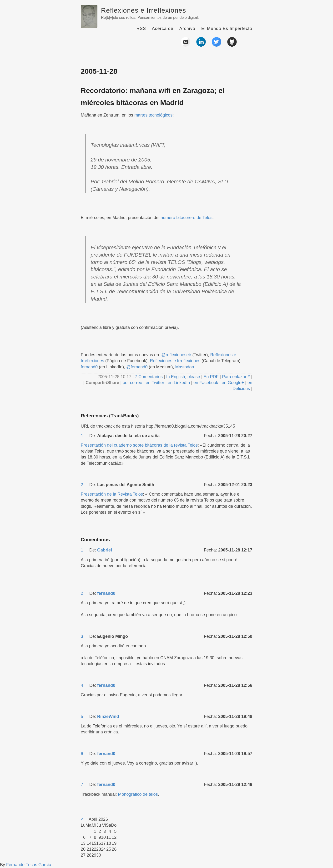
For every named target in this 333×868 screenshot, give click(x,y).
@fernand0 (137, 367)
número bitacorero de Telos (187, 218)
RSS (141, 29)
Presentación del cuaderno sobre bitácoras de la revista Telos (139, 445)
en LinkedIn (179, 383)
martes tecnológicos (153, 115)
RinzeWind (108, 717)
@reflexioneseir (176, 355)
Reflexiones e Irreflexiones (144, 10)
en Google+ (233, 383)
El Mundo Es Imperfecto (227, 29)
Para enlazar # (236, 377)
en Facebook (205, 383)
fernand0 (89, 367)
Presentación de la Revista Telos (112, 494)
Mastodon (185, 367)
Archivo (187, 29)
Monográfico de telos (138, 794)
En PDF (211, 377)
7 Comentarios (149, 377)
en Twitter (155, 383)
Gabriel (105, 550)
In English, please (183, 377)
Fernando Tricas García (29, 865)
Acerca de (163, 29)
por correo (132, 383)
